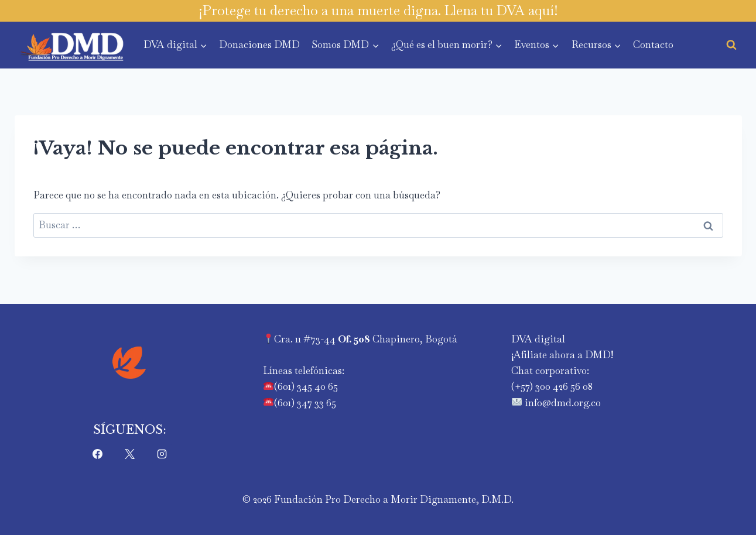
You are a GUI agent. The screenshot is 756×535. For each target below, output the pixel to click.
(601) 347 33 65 (305, 403)
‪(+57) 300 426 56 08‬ (552, 386)
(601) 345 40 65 (306, 386)
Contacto (653, 44)
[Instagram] (162, 454)
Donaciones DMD (259, 44)
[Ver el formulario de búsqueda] (731, 45)
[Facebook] (97, 454)
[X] (130, 454)
